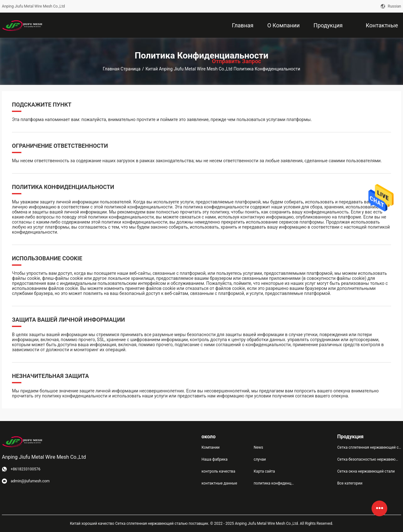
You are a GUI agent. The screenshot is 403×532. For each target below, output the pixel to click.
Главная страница (122, 69)
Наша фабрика (215, 459)
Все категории (350, 483)
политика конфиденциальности (275, 483)
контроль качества (218, 471)
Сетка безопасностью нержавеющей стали (369, 459)
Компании (211, 447)
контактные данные (219, 483)
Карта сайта (264, 471)
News (258, 447)
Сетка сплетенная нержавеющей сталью (369, 447)
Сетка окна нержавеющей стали (366, 471)
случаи (260, 459)
